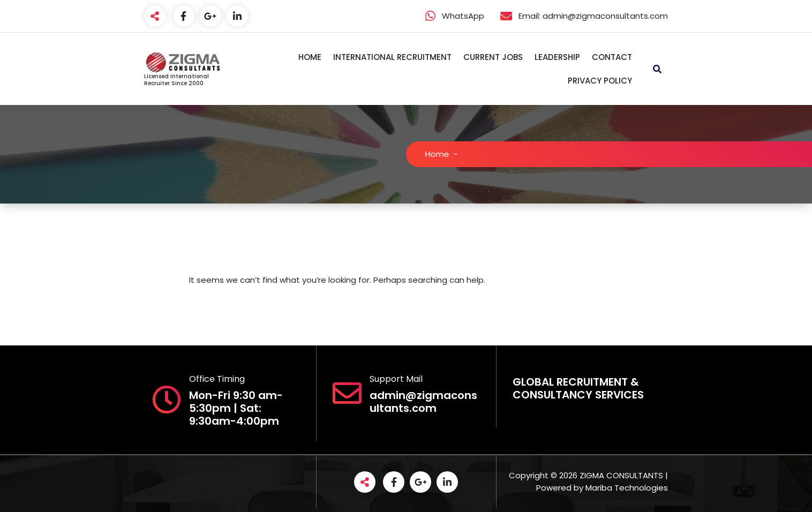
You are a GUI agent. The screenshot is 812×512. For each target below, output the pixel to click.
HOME (310, 57)
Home (440, 154)
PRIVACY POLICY (600, 81)
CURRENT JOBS (493, 57)
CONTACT (612, 57)
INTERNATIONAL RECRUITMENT (392, 57)
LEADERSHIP (557, 57)
